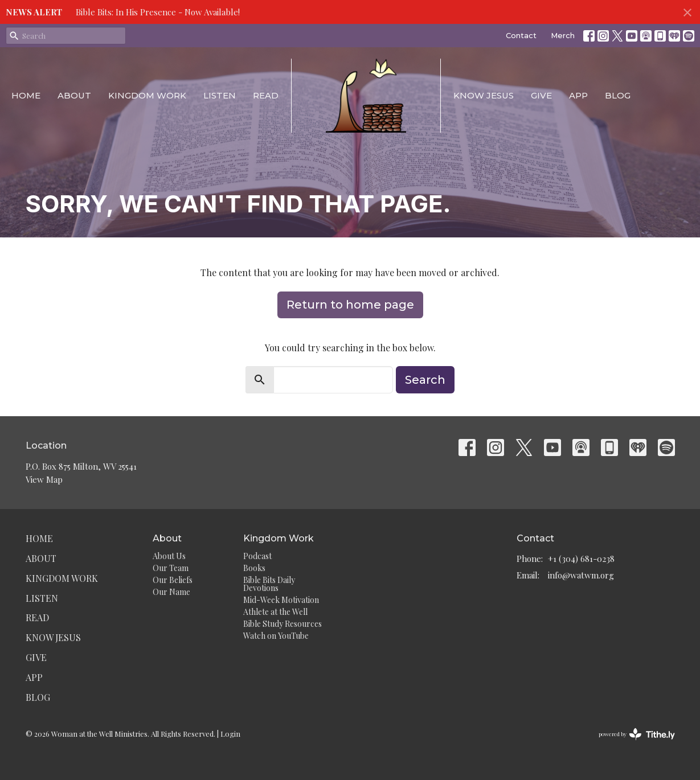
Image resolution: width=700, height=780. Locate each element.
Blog (618, 95)
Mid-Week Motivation (281, 600)
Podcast (257, 556)
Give (541, 95)
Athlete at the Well (275, 612)
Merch (563, 35)
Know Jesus (484, 95)
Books (254, 568)
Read (266, 95)
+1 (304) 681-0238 (581, 559)
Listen (220, 95)
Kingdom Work (147, 95)
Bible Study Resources (283, 624)
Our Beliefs (173, 580)
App (578, 95)
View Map (44, 479)
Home (26, 95)
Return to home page (350, 305)
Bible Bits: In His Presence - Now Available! (158, 12)
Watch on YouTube (276, 636)
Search (425, 380)
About (74, 95)
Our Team (171, 568)
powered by (637, 734)
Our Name (171, 592)
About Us (169, 556)
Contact (521, 35)
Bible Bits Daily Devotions (269, 584)
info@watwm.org (581, 575)
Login (230, 734)
